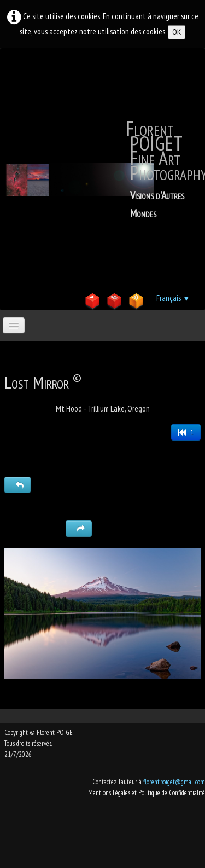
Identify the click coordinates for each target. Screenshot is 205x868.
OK (177, 32)
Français (173, 298)
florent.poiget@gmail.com (174, 782)
